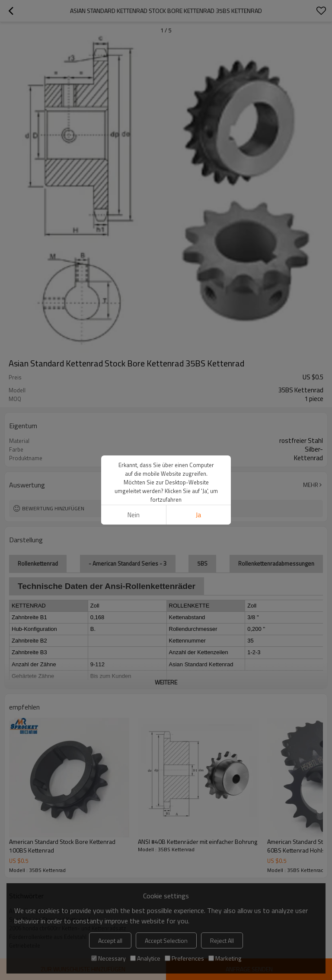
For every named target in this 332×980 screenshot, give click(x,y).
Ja (198, 515)
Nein (134, 515)
